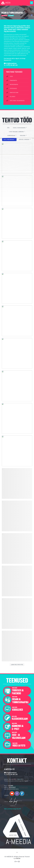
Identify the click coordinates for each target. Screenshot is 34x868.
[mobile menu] (32, 3)
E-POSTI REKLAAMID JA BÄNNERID (17, 132)
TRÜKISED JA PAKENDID (25, 139)
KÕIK (8, 128)
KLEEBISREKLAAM (12, 136)
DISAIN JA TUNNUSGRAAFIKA (20, 128)
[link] (17, 691)
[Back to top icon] (17, 852)
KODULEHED (23, 136)
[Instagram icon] (19, 862)
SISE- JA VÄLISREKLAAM (9, 139)
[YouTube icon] (17, 862)
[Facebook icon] (15, 862)
